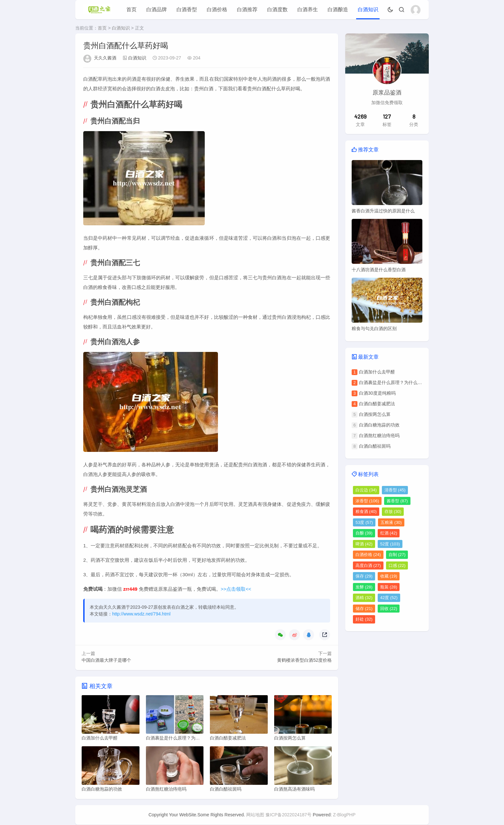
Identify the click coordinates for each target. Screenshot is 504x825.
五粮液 (391, 522)
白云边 (366, 490)
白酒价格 (217, 9)
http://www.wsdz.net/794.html (141, 614)
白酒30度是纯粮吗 (377, 393)
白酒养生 (308, 9)
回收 (389, 609)
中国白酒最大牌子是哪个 (106, 660)
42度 (389, 598)
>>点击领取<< (236, 589)
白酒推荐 (247, 9)
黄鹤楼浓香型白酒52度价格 (304, 660)
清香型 (395, 490)
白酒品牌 (157, 9)
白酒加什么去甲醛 (377, 372)
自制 (397, 555)
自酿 (364, 533)
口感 (397, 565)
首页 (131, 9)
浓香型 (367, 501)
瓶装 (389, 587)
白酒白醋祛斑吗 (375, 446)
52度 (390, 544)
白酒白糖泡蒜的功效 (379, 425)
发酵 (364, 587)
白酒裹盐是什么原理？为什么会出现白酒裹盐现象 (409, 382)
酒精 (364, 598)
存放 (393, 511)
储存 (364, 609)
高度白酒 (368, 565)
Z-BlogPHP (344, 815)
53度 (364, 522)
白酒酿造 (338, 9)
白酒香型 (187, 9)
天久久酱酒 (105, 58)
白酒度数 (277, 9)
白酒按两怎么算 (375, 414)
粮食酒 (366, 511)
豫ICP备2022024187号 (288, 815)
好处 (364, 619)
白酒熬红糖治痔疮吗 (379, 435)
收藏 (389, 576)
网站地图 (255, 815)
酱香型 (397, 501)
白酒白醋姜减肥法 (377, 404)
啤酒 (364, 544)
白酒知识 (368, 9)
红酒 (389, 533)
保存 (364, 576)
